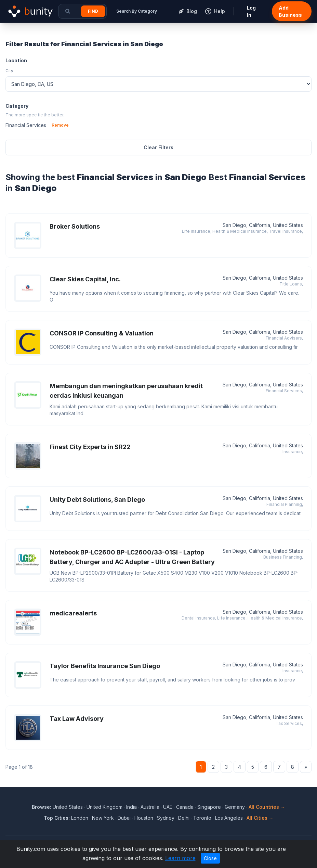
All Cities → (260, 818)
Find (93, 11)
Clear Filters (158, 147)
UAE (168, 807)
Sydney (166, 818)
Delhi (184, 818)
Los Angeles (229, 818)
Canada (185, 807)
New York (103, 818)
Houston (144, 818)
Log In (251, 11)
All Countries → (267, 807)
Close (210, 858)
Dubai (124, 818)
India (131, 807)
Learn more (180, 858)
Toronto (202, 818)
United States (68, 807)
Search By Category (137, 11)
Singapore (209, 807)
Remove (60, 125)
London (80, 818)
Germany (235, 807)
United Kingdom (104, 807)
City (9, 71)
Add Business (290, 11)
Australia (150, 807)
